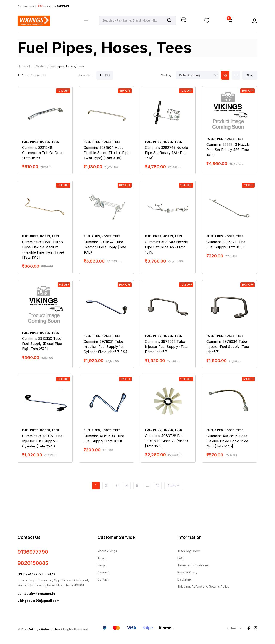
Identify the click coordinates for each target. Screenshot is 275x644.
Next (174, 486)
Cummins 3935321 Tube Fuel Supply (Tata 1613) (226, 245)
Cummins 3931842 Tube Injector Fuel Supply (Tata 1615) (105, 247)
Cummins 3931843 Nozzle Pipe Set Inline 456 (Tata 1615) (166, 247)
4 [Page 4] (127, 486)
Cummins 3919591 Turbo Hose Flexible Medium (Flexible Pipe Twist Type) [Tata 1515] (43, 250)
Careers (103, 573)
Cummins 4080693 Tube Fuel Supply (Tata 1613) (104, 439)
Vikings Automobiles (44, 630)
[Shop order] (197, 76)
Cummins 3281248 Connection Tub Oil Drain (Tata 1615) (43, 153)
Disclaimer (185, 580)
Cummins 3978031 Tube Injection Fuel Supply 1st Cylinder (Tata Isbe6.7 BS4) (106, 347)
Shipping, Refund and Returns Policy (203, 587)
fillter (250, 76)
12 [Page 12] (158, 486)
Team (102, 559)
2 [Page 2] (106, 486)
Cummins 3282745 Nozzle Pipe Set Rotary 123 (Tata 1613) (167, 153)
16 (101, 76)
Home (22, 67)
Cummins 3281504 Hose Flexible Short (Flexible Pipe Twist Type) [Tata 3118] (106, 153)
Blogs (102, 566)
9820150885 (33, 563)
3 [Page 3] (117, 486)
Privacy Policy (187, 573)
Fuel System (38, 67)
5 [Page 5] (137, 486)
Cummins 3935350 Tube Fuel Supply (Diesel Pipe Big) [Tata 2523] (42, 344)
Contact (103, 580)
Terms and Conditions (193, 566)
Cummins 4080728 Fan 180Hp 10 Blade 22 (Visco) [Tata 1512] (167, 441)
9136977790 (33, 552)
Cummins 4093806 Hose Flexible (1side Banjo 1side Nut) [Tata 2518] (227, 441)
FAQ (180, 559)
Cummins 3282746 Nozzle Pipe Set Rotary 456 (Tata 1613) (228, 150)
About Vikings (107, 551)
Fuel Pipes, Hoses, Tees (41, 142)
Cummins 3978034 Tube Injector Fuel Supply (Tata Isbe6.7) (228, 347)
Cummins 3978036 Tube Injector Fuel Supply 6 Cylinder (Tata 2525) (42, 441)
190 (107, 76)
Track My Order (189, 551)
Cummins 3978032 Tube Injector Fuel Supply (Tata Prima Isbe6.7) (166, 347)
